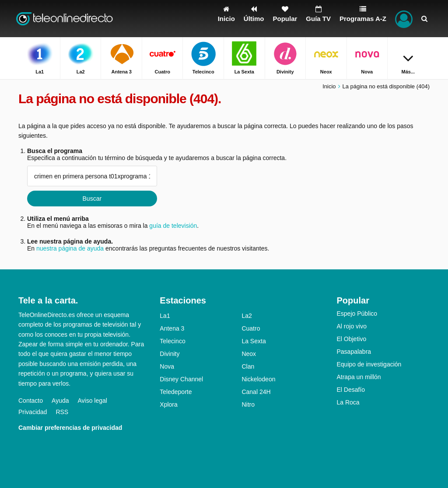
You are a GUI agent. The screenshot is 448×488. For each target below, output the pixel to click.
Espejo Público (357, 314)
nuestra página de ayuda (70, 248)
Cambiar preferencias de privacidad (70, 428)
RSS (62, 412)
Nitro (248, 404)
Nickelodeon (258, 379)
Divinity (170, 354)
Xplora (168, 404)
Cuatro (251, 328)
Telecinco (172, 341)
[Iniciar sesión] (404, 19)
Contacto (31, 401)
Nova (167, 366)
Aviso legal (93, 401)
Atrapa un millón (359, 377)
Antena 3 (172, 328)
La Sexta (254, 341)
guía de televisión (173, 226)
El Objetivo (351, 339)
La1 (165, 316)
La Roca (348, 402)
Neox (249, 354)
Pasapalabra (354, 352)
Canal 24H (256, 392)
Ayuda (60, 401)
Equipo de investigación (369, 364)
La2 (247, 316)
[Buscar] (424, 19)
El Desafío (351, 390)
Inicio (329, 86)
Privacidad (33, 412)
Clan (248, 366)
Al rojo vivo (351, 326)
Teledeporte (176, 392)
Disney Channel (181, 379)
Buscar (92, 199)
